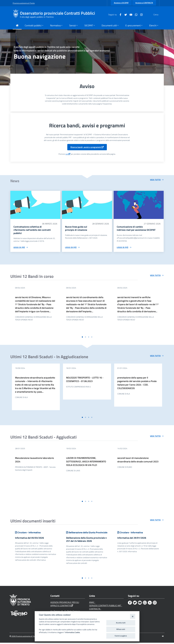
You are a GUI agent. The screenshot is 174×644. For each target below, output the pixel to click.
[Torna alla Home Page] (17, 26)
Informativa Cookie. (73, 632)
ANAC (92, 604)
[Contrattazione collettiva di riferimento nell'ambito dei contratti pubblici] (35, 205)
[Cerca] (158, 15)
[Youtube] (125, 14)
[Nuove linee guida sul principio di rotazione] (87, 205)
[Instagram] (135, 14)
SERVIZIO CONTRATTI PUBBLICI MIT (106, 607)
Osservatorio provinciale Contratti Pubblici (57, 13)
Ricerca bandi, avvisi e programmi (87, 147)
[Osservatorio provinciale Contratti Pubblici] (16, 15)
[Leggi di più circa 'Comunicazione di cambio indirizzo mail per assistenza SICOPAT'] (124, 248)
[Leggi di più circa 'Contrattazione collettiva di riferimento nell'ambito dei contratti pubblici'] (21, 248)
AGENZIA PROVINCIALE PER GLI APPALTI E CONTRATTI (65, 605)
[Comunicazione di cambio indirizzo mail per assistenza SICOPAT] (139, 205)
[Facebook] (114, 14)
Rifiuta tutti (121, 629)
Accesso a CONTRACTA (144, 3)
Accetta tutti (121, 623)
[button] (82, 338)
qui (68, 154)
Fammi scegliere (121, 636)
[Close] (133, 616)
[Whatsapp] (130, 14)
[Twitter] (119, 14)
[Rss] (150, 604)
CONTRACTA (95, 610)
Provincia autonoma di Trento (24, 3)
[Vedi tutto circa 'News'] (157, 180)
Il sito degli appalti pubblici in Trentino (37, 17)
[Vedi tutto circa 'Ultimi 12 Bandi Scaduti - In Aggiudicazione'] (157, 356)
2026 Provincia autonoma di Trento (24, 637)
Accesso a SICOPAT (121, 3)
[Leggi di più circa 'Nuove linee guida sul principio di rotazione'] (72, 248)
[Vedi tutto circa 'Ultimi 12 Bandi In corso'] (157, 276)
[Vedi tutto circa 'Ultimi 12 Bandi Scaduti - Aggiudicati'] (157, 437)
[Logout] (163, 637)
